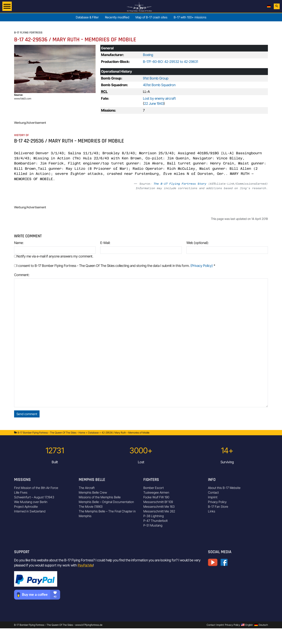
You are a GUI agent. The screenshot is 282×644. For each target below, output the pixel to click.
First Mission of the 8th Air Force (36, 488)
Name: (19, 243)
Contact (213, 492)
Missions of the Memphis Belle (100, 497)
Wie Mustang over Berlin (31, 502)
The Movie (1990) (91, 507)
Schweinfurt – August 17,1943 (34, 497)
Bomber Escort (154, 488)
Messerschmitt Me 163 (159, 507)
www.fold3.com (23, 99)
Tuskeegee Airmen (156, 492)
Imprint (213, 497)
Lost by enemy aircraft (159, 98)
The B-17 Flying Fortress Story (180, 184)
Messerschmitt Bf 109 (158, 502)
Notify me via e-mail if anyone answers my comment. (54, 256)
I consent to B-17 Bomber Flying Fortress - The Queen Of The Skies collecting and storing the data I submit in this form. (115, 266)
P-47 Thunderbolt (155, 521)
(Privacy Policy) (202, 266)
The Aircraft (87, 488)
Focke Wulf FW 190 (156, 497)
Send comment (27, 414)
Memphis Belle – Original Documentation (106, 502)
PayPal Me (85, 565)
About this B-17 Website (224, 488)
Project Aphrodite (26, 507)
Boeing (148, 55)
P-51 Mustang (153, 525)
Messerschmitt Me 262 (159, 511)
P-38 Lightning (154, 516)
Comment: (22, 275)
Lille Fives (21, 492)
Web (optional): (198, 243)
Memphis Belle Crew (93, 492)
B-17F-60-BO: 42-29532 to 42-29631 (170, 62)
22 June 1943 (154, 103)
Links (212, 511)
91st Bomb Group (156, 78)
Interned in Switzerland (30, 511)
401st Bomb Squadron (159, 85)
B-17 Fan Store (218, 507)
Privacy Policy (217, 502)
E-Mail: (105, 243)
